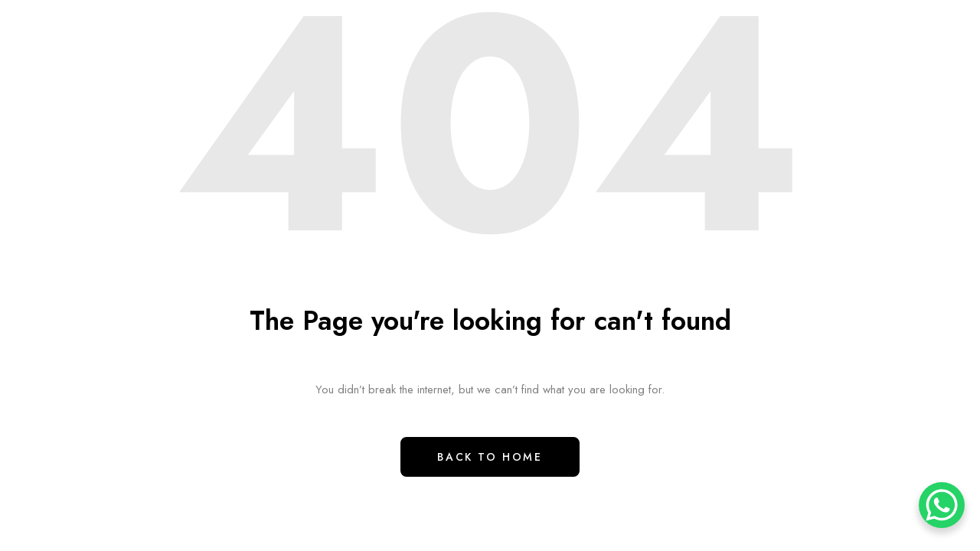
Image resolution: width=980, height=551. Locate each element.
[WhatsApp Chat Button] (942, 505)
